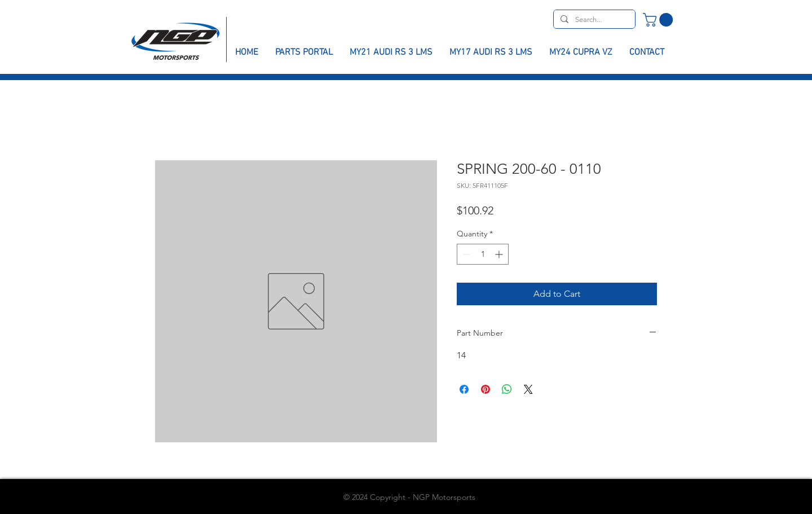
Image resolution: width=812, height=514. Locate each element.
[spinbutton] (483, 254)
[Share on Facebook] (464, 389)
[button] (659, 20)
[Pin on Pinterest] (486, 389)
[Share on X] (528, 389)
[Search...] (593, 20)
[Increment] (500, 254)
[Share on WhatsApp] (507, 389)
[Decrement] (465, 254)
